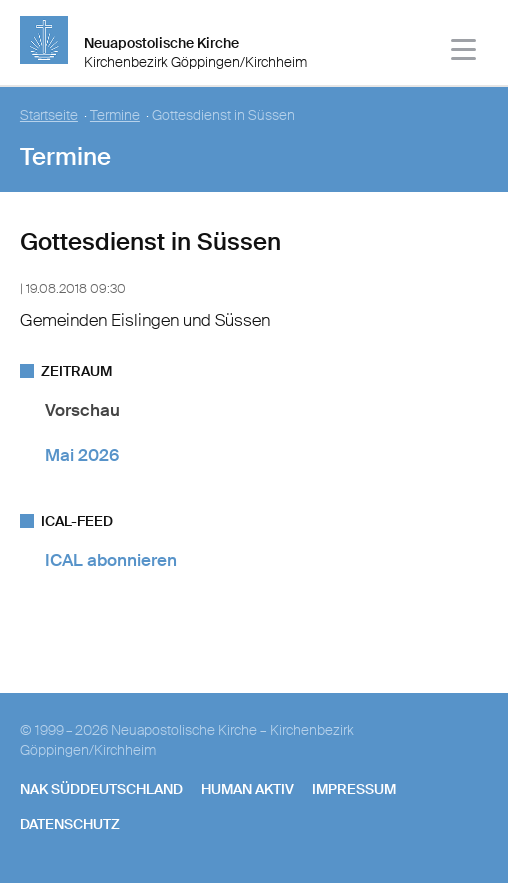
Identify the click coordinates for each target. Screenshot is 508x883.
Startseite (49, 115)
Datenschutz (70, 824)
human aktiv (247, 789)
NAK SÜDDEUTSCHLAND (101, 789)
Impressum (354, 789)
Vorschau (82, 410)
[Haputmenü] (464, 52)
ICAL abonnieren (111, 560)
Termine (115, 115)
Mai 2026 (82, 455)
